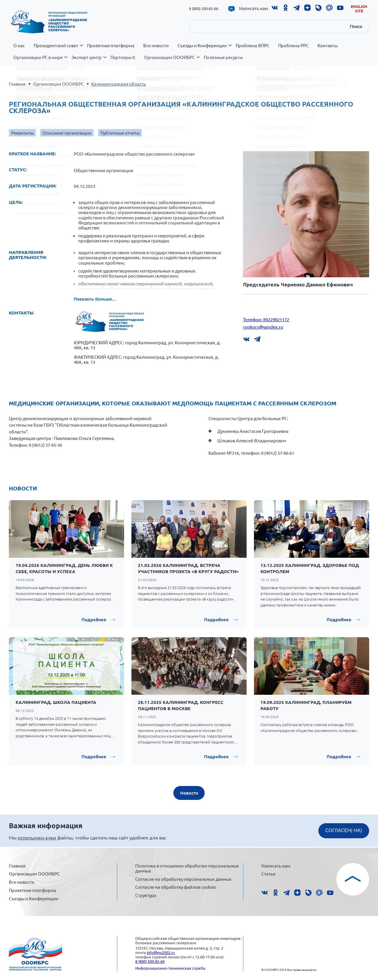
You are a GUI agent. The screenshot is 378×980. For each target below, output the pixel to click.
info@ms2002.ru (161, 952)
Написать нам (254, 8)
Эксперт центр (89, 61)
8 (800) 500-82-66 (204, 8)
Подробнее (94, 619)
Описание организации (67, 133)
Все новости (156, 45)
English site (359, 9)
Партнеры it (123, 57)
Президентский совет (58, 49)
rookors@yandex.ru (263, 327)
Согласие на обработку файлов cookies (176, 887)
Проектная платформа (111, 45)
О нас (19, 45)
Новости (189, 793)
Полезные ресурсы (223, 57)
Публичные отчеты (120, 133)
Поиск (356, 26)
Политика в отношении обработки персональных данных (187, 868)
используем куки (38, 837)
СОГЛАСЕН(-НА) (344, 830)
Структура (146, 895)
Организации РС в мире (40, 61)
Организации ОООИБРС (172, 61)
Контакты (328, 45)
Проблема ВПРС (252, 45)
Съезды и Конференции (204, 49)
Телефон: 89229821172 (266, 319)
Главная (17, 84)
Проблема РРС (293, 45)
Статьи (268, 874)
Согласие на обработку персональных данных (183, 879)
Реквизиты (22, 133)
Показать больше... (95, 299)
